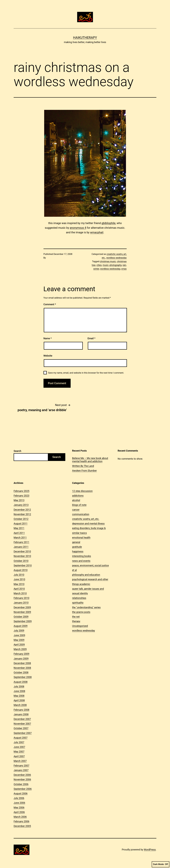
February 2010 (21, 598)
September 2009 (23, 621)
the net (76, 617)
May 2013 (19, 500)
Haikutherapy (85, 38)
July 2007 (19, 742)
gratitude (77, 547)
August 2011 (21, 524)
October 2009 (21, 617)
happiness (78, 551)
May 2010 (19, 584)
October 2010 (21, 561)
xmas (124, 269)
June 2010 (19, 579)
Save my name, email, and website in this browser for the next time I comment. (86, 373)
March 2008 (20, 705)
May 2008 (19, 696)
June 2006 (19, 803)
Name (48, 338)
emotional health (81, 538)
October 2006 (21, 784)
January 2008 (21, 714)
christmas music (108, 261)
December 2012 (22, 510)
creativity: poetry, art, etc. (86, 519)
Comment (50, 304)
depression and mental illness (88, 524)
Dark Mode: (161, 864)
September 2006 (23, 789)
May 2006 (19, 807)
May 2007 (19, 752)
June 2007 (19, 747)
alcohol (76, 500)
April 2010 (19, 589)
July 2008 (19, 686)
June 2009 (19, 635)
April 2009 (19, 645)
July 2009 (19, 631)
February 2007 (21, 766)
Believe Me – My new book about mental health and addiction (90, 460)
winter (96, 269)
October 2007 (21, 728)
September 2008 (23, 677)
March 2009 (20, 649)
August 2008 (21, 682)
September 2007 (23, 733)
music (106, 265)
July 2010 (19, 575)
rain (124, 265)
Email (91, 338)
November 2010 (22, 556)
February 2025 (21, 491)
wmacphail (97, 232)
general (76, 542)
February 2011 (21, 542)
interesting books (82, 556)
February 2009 (21, 654)
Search (17, 451)
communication (81, 514)
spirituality (78, 603)
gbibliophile (108, 223)
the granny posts (81, 612)
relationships (79, 598)
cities (99, 265)
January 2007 (21, 770)
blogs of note (79, 505)
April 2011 (19, 533)
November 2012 (22, 514)
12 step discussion (82, 491)
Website (48, 356)
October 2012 (21, 519)
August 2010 (21, 570)
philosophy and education (86, 575)
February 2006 (21, 821)
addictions (78, 496)
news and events (81, 561)
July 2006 (19, 798)
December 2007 (22, 719)
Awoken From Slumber (84, 471)
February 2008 (21, 710)
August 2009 (21, 626)
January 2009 (21, 659)
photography (115, 265)
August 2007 (21, 738)
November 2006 (22, 779)
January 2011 (21, 547)
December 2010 (22, 551)
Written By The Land (83, 466)
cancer (76, 510)
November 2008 (22, 668)
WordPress (150, 850)
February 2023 (21, 496)
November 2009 (22, 612)
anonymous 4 (78, 228)
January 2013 (21, 505)
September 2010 (23, 565)
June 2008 (19, 691)
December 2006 (22, 775)
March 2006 (20, 817)
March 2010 (20, 593)
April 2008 (19, 700)
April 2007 (19, 756)
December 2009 (22, 607)
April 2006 (19, 812)
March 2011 (20, 538)
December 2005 (22, 826)
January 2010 (21, 603)
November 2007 (22, 724)
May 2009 (19, 640)
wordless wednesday (116, 258)
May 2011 (19, 528)
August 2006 (21, 793)
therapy (76, 621)
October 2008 (21, 672)
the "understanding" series (86, 607)
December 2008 (22, 663)
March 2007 (20, 761)
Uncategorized (80, 626)
